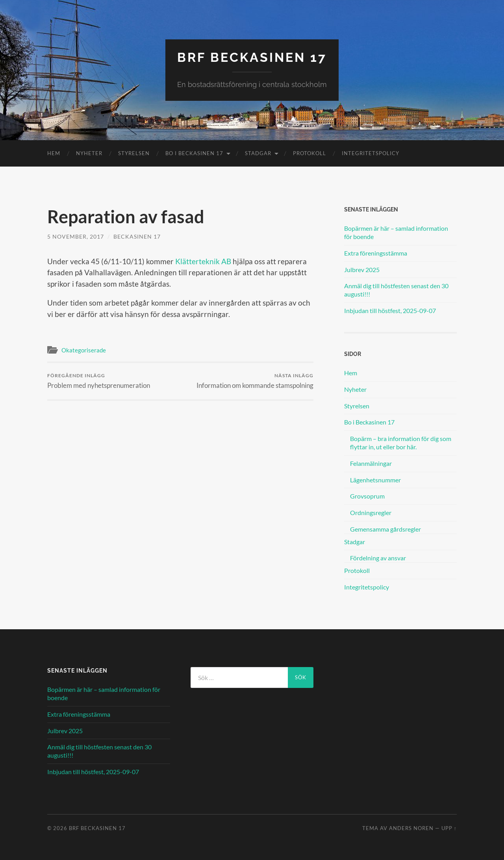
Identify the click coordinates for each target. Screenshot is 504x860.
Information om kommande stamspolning (255, 381)
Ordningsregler (371, 512)
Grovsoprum (367, 496)
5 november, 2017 (76, 236)
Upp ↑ (449, 828)
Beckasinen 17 (137, 236)
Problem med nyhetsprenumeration (99, 381)
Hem (54, 153)
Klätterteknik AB (203, 261)
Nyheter (89, 153)
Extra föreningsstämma (376, 253)
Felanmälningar (371, 463)
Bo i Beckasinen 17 (194, 153)
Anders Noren (411, 828)
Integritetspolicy (371, 153)
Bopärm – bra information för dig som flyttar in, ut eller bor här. (401, 443)
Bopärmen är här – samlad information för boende (396, 232)
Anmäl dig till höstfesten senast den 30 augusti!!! (396, 290)
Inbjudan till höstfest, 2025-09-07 (390, 310)
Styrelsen (134, 153)
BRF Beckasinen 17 (252, 57)
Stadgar (258, 153)
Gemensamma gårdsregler (385, 529)
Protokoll (309, 153)
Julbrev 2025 (362, 270)
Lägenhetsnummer (375, 480)
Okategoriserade (84, 350)
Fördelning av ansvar (378, 558)
